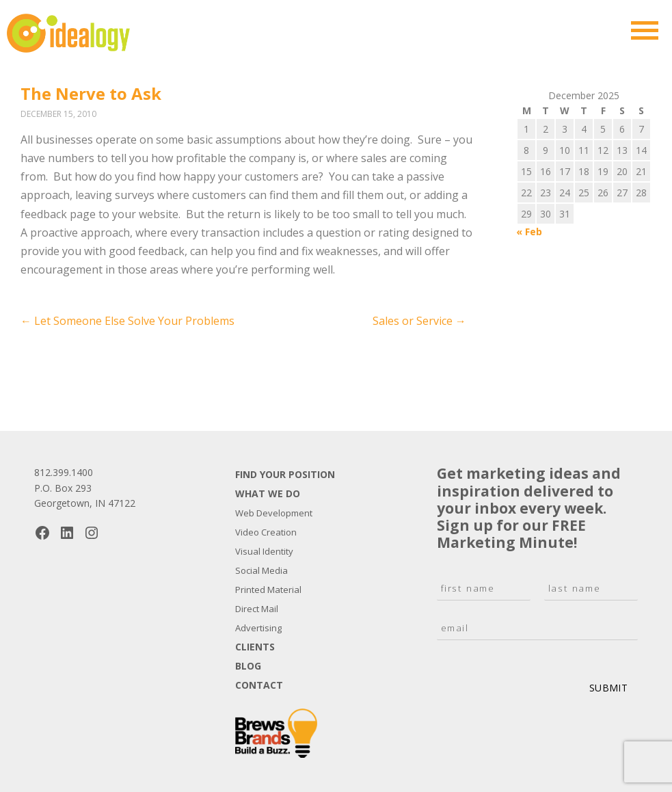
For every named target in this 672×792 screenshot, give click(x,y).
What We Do (268, 493)
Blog (248, 666)
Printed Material (268, 590)
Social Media (261, 570)
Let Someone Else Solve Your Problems (127, 321)
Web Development (274, 513)
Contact (259, 685)
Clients (255, 647)
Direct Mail (257, 609)
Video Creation (266, 532)
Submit (608, 688)
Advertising (258, 628)
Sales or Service (419, 321)
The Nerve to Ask (91, 93)
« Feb (529, 232)
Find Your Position (285, 474)
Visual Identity (264, 551)
